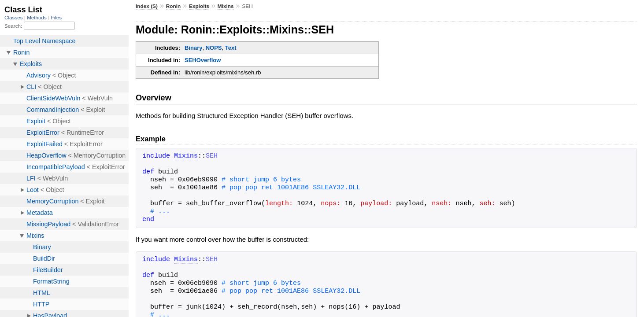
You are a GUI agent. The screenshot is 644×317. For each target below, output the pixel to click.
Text (231, 48)
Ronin (174, 6)
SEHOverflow (203, 60)
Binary (193, 48)
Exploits (199, 6)
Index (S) (147, 6)
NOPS (214, 48)
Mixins (226, 6)
